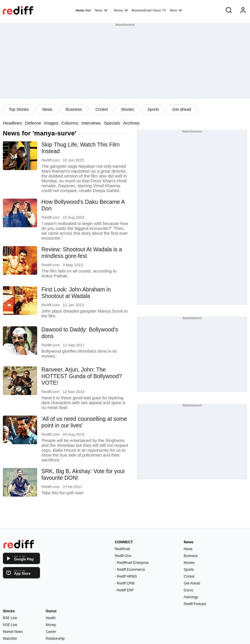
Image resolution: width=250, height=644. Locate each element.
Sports (153, 109)
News (101, 10)
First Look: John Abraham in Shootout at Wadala (76, 293)
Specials (112, 123)
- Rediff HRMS (126, 576)
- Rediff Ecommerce (130, 570)
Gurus (157, 10)
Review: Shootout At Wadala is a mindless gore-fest (82, 253)
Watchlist (10, 639)
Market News (13, 632)
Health (51, 618)
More (176, 10)
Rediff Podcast (195, 604)
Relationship (55, 639)
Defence (33, 123)
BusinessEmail (142, 10)
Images (51, 123)
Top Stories (19, 109)
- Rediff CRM (125, 583)
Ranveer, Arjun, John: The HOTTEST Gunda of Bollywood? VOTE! (82, 376)
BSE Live (10, 618)
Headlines (12, 123)
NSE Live (10, 625)
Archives (131, 123)
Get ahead (182, 109)
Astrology (191, 597)
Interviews (91, 123)
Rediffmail (122, 549)
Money (121, 10)
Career (51, 632)
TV (164, 10)
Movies (127, 109)
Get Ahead (192, 583)
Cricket (102, 109)
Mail (88, 10)
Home (80, 10)
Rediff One (123, 556)
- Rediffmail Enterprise (132, 563)
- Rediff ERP (124, 590)
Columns (70, 123)
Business (74, 109)
